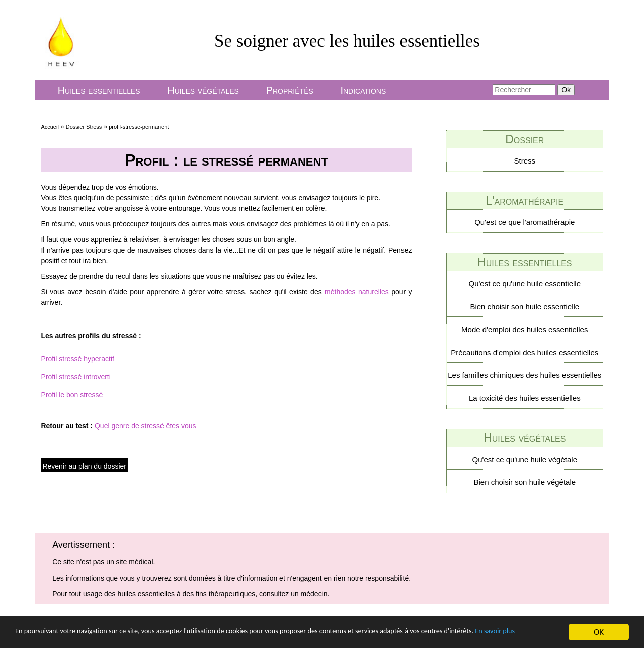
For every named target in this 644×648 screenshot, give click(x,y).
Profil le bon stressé (72, 395)
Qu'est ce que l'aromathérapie (525, 222)
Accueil (50, 127)
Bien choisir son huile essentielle (525, 307)
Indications (363, 90)
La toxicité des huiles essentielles (525, 398)
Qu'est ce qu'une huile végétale (525, 460)
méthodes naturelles (358, 292)
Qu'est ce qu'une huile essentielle (525, 283)
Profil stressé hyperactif (77, 359)
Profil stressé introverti (75, 377)
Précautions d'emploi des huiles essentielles (525, 352)
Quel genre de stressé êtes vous (145, 426)
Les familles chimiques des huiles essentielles (525, 375)
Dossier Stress (84, 127)
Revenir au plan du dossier (84, 466)
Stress (525, 161)
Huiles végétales (203, 90)
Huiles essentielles (99, 90)
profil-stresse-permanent (139, 127)
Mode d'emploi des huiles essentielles (525, 329)
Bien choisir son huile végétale (525, 482)
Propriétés (290, 90)
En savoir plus (39, 638)
